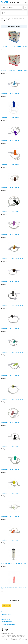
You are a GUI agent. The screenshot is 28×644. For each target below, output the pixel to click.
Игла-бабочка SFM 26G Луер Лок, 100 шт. (12, 282)
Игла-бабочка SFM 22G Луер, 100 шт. (11, 446)
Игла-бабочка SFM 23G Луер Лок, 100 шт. (12, 94)
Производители (5, 617)
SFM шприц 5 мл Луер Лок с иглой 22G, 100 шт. (14, 70)
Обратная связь (5, 619)
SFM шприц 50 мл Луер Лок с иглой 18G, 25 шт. (14, 564)
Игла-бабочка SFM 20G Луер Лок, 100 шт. (12, 376)
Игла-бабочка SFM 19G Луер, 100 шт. (11, 517)
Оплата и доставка (6, 614)
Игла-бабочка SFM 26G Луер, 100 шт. (11, 188)
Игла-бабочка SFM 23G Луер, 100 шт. (11, 117)
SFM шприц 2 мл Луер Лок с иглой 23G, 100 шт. (14, 47)
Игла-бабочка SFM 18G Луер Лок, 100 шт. (12, 423)
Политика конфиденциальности (10, 624)
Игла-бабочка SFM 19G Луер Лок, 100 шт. (12, 399)
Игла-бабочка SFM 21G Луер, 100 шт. (11, 470)
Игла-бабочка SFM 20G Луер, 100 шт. (11, 493)
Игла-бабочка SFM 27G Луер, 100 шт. (11, 211)
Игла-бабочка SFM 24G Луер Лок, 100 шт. (12, 235)
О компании (4, 612)
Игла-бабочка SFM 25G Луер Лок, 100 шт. (12, 258)
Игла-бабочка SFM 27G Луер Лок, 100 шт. (12, 305)
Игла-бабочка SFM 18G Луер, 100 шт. (11, 540)
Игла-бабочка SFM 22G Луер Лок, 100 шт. (12, 329)
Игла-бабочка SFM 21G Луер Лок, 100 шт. (12, 352)
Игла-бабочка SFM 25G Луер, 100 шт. (11, 164)
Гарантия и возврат (6, 622)
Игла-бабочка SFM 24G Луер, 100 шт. (11, 141)
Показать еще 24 (15, 600)
